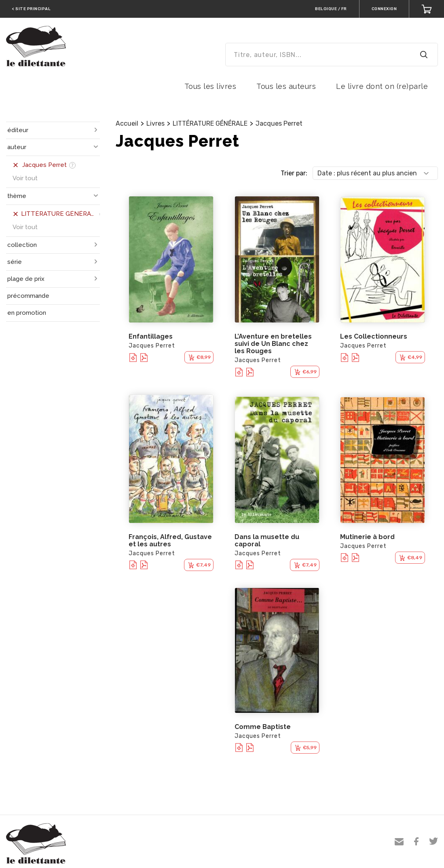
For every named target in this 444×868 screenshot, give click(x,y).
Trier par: (294, 173)
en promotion (27, 313)
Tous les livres (210, 86)
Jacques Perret (279, 123)
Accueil (127, 123)
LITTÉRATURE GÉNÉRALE (210, 123)
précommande (28, 296)
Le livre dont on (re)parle (382, 86)
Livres (155, 123)
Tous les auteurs (286, 86)
